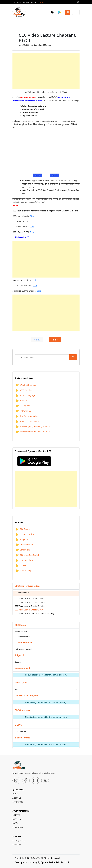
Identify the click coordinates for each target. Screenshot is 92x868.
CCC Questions (24, 560)
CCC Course (23, 529)
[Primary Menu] (76, 12)
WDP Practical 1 (24, 390)
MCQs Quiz (18, 819)
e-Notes (16, 815)
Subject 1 (22, 539)
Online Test (18, 827)
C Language (23, 406)
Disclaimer (17, 845)
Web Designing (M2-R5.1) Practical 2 (33, 432)
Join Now (42, 2)
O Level (21, 565)
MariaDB (21, 401)
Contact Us (18, 802)
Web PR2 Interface (26, 385)
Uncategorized (24, 545)
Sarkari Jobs (23, 550)
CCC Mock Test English (27, 555)
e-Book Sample (24, 571)
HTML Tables (23, 411)
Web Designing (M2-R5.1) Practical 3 (33, 427)
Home (15, 794)
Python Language (25, 395)
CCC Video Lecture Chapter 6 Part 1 (30, 610)
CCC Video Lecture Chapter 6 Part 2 (30, 606)
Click (32, 216)
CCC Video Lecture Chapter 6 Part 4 (30, 598)
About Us (17, 798)
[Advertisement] (46, 71)
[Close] (78, 2)
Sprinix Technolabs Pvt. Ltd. (55, 862)
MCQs (15, 823)
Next (55, 340)
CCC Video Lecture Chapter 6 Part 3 (30, 602)
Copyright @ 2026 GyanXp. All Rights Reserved (37, 858)
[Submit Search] (73, 357)
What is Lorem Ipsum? (27, 421)
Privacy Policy (19, 840)
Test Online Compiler (27, 416)
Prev (37, 340)
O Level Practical (25, 534)
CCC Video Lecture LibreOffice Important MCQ (34, 614)
